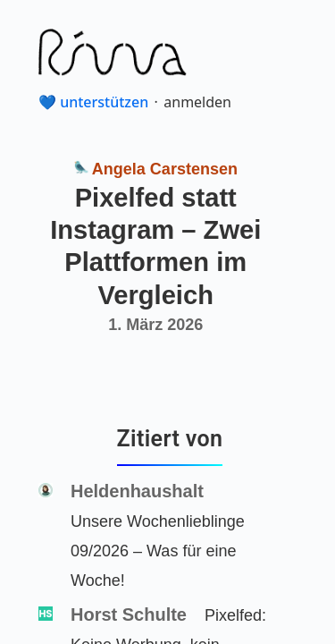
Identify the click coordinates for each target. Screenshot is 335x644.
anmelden (197, 102)
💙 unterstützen (93, 102)
